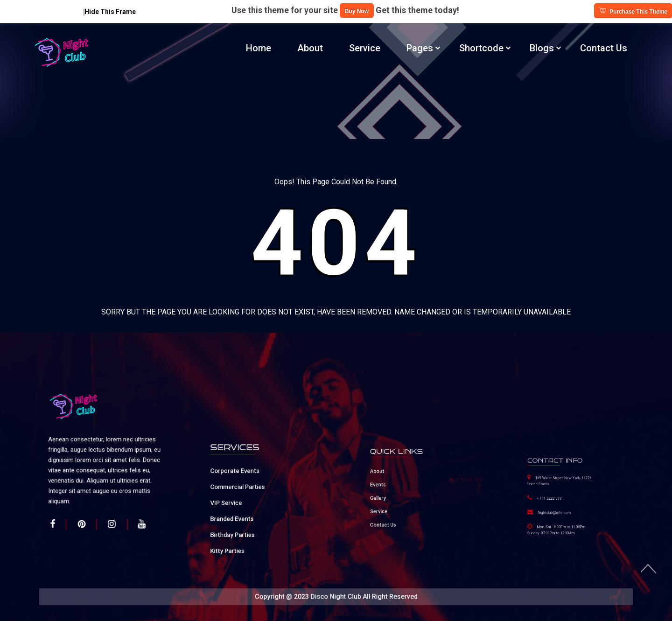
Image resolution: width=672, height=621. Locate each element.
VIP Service (238, 502)
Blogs (542, 48)
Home (259, 48)
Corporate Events (244, 481)
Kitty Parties (239, 532)
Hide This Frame (110, 12)
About (310, 48)
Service (365, 48)
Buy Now (357, 11)
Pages (420, 48)
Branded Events (242, 512)
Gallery (389, 495)
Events (389, 486)
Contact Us (604, 48)
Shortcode (481, 48)
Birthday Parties (242, 522)
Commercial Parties (245, 491)
